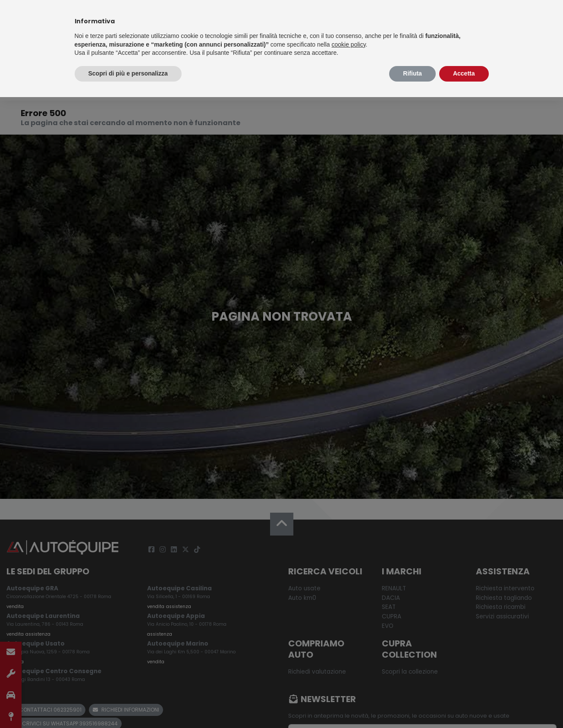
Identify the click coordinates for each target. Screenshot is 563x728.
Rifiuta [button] (412, 73)
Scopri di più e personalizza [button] (128, 73)
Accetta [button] (464, 73)
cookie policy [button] (348, 44)
